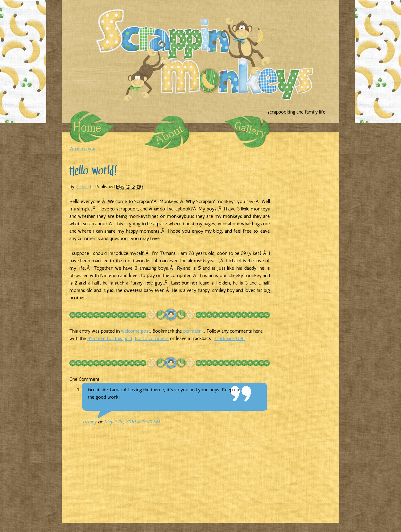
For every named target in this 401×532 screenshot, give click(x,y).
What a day (82, 148)
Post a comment (152, 338)
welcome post (135, 331)
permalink (194, 331)
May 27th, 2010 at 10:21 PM (132, 422)
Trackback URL (229, 338)
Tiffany (89, 422)
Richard (83, 186)
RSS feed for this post (110, 338)
